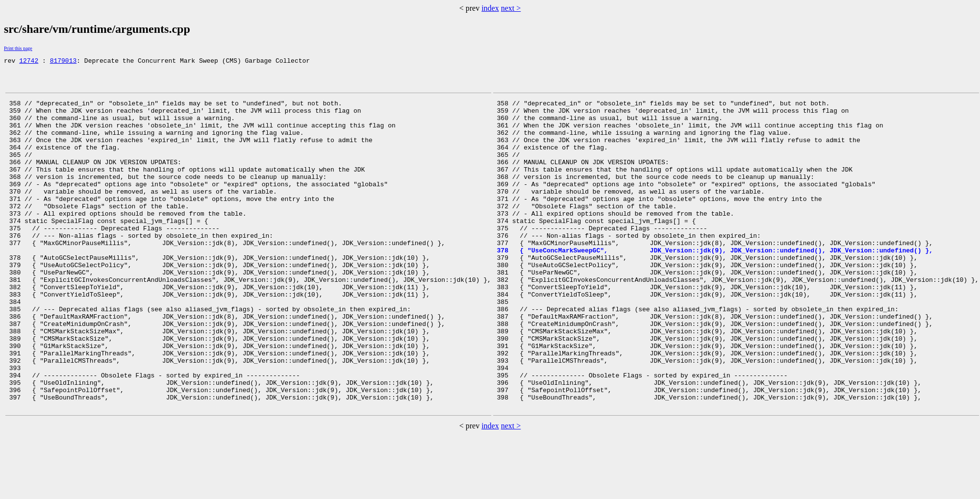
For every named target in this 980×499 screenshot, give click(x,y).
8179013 (63, 62)
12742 (29, 62)
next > (511, 8)
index (490, 8)
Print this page (18, 48)
